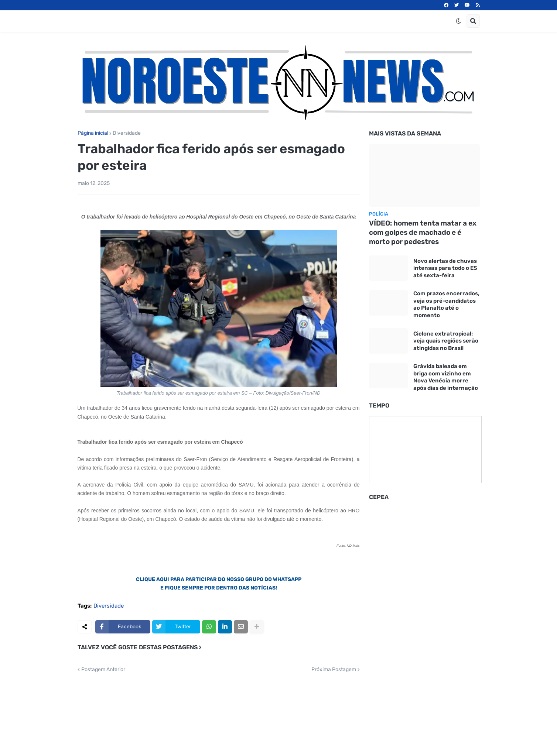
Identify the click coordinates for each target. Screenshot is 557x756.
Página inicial (93, 133)
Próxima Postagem (334, 670)
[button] (458, 21)
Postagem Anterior (103, 670)
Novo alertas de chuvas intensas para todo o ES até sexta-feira (445, 268)
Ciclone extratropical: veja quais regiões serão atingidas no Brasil (446, 341)
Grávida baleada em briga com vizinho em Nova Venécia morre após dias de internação (446, 377)
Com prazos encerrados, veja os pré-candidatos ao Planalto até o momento (446, 304)
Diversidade (127, 133)
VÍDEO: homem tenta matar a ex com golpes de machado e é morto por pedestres (423, 232)
